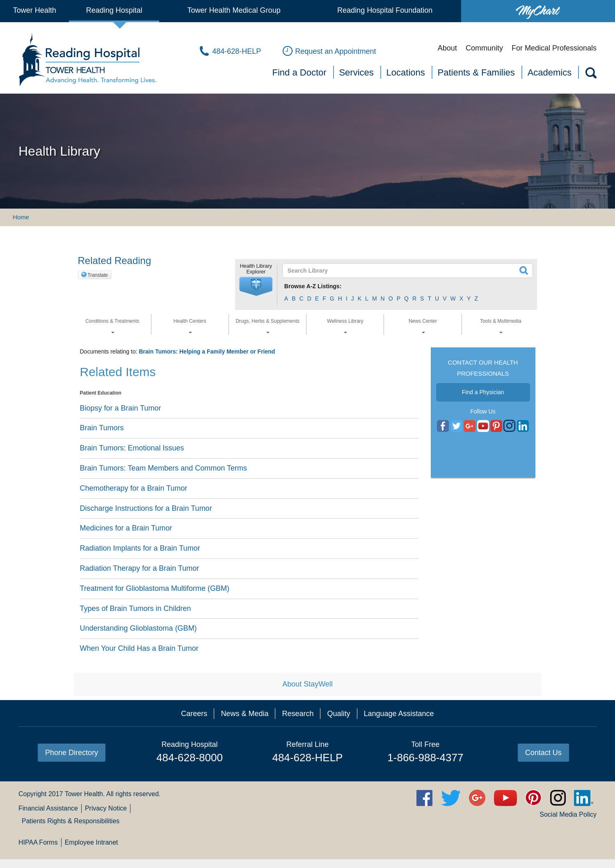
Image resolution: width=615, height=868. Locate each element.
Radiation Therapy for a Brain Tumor (140, 568)
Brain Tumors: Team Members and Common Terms (163, 468)
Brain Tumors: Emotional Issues (132, 448)
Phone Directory (72, 753)
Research (298, 714)
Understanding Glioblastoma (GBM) (138, 628)
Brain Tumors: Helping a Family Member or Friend (207, 351)
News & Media (245, 714)
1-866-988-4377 (425, 758)
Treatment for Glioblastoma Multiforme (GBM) (155, 588)
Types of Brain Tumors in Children (136, 609)
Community (484, 48)
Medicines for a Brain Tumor (126, 528)
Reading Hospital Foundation (385, 10)
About (447, 48)
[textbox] (403, 271)
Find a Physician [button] (483, 392)
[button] (256, 287)
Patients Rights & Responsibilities (71, 821)
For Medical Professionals (554, 48)
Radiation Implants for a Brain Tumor (140, 548)
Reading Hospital (114, 10)
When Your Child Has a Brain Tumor (139, 648)
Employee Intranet (91, 842)
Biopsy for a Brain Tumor (121, 408)
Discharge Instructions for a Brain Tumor (146, 508)
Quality (338, 714)
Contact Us (543, 753)
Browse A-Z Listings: (313, 286)
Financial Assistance (48, 808)
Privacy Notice (106, 808)
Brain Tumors (102, 428)
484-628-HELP (307, 758)
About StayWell (307, 684)
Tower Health (35, 10)
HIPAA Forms (38, 842)
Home (21, 217)
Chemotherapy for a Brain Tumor (134, 488)
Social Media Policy (568, 814)
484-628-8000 (190, 758)
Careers (194, 714)
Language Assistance (399, 714)
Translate (98, 275)
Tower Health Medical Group (234, 10)
